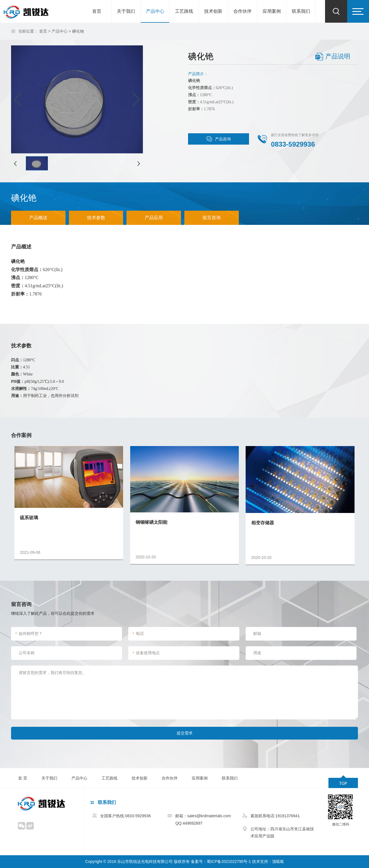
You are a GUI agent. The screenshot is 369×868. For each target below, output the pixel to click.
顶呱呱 (278, 861)
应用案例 (272, 11)
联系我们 (301, 11)
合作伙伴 (243, 11)
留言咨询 (212, 218)
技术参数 (96, 218)
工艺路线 (184, 11)
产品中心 (155, 11)
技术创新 (213, 11)
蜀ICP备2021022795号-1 (229, 861)
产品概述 (38, 218)
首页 (97, 11)
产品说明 (338, 56)
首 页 (23, 778)
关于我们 (126, 11)
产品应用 (154, 218)
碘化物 (78, 31)
